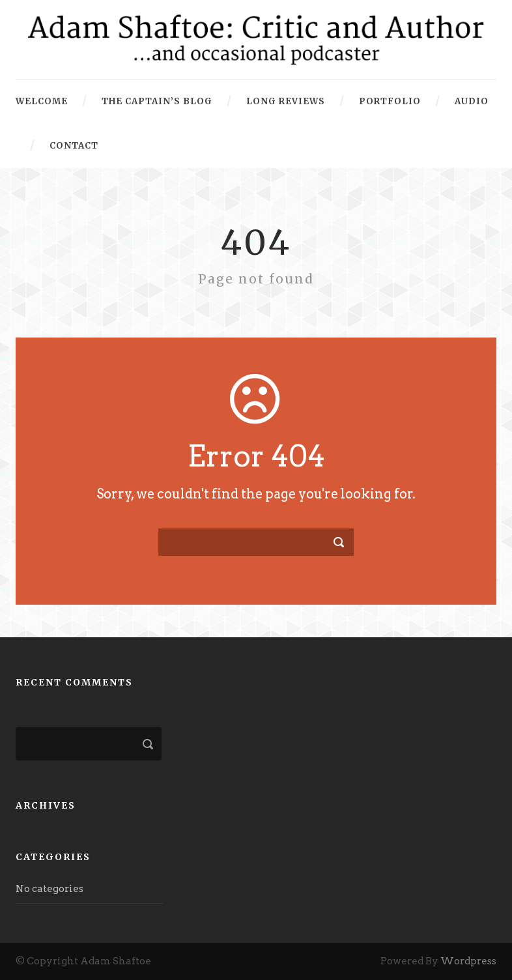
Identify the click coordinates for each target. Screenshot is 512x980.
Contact (74, 146)
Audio (472, 101)
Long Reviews (286, 101)
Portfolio (390, 101)
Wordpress (468, 961)
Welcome (42, 101)
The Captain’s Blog (157, 101)
